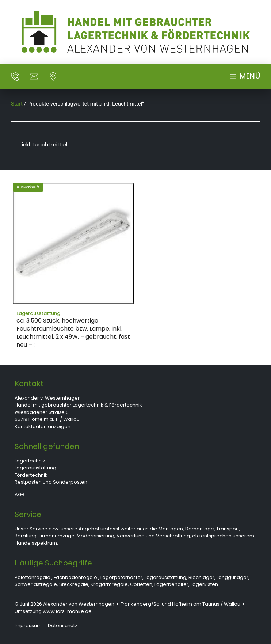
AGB (20, 494)
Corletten (141, 584)
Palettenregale (33, 577)
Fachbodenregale (75, 577)
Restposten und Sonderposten (51, 482)
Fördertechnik (31, 475)
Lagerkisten (204, 584)
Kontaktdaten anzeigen (43, 426)
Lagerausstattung (35, 468)
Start (17, 104)
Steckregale (74, 584)
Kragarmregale (109, 584)
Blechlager (201, 577)
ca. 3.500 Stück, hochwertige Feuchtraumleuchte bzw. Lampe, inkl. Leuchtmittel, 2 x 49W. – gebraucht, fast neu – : (73, 333)
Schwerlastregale (36, 584)
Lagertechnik (30, 461)
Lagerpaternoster (121, 577)
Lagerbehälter (171, 584)
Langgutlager (232, 577)
